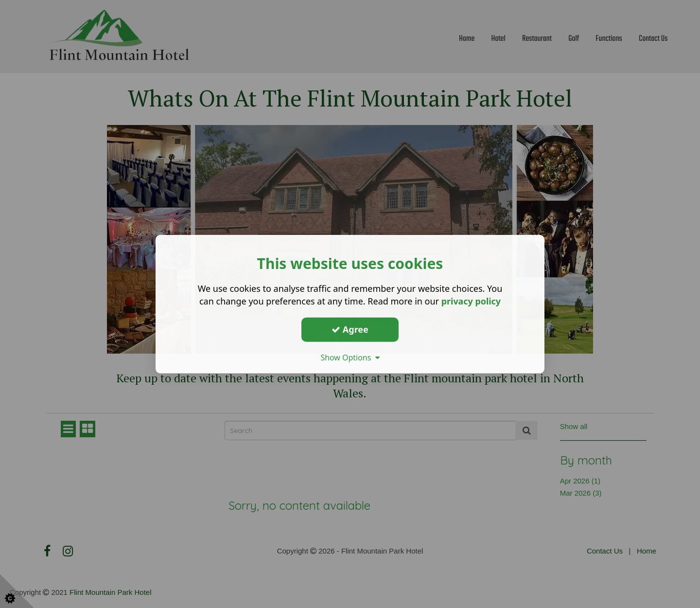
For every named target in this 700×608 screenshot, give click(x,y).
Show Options (350, 357)
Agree (350, 329)
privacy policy (471, 301)
